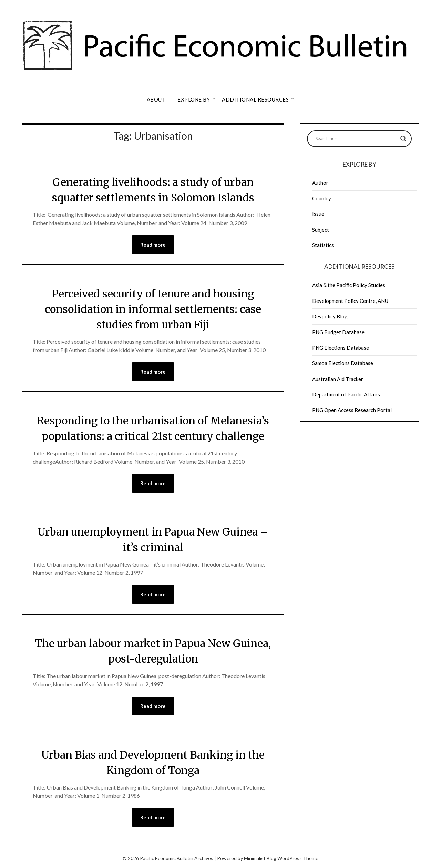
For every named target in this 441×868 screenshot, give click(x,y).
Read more (153, 245)
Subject (321, 230)
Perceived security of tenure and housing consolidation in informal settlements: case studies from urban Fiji (153, 309)
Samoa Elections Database (343, 363)
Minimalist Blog (260, 858)
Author (320, 183)
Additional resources (255, 99)
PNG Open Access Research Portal (352, 410)
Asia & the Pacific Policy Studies (349, 285)
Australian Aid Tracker (338, 379)
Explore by (194, 99)
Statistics (323, 245)
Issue (318, 214)
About (156, 99)
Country (322, 198)
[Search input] (356, 139)
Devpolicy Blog (330, 316)
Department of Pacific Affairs (346, 394)
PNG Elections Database (341, 348)
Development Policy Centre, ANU (350, 301)
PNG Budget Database (338, 332)
